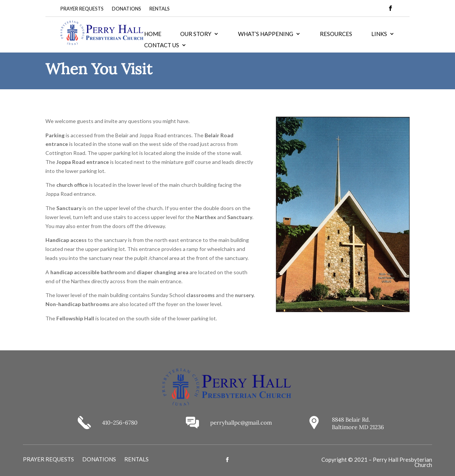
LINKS (379, 34)
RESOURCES (336, 34)
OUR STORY (196, 34)
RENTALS (160, 9)
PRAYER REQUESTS (82, 9)
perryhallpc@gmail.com (241, 423)
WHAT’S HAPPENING (266, 34)
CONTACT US (162, 45)
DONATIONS (127, 9)
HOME (153, 34)
